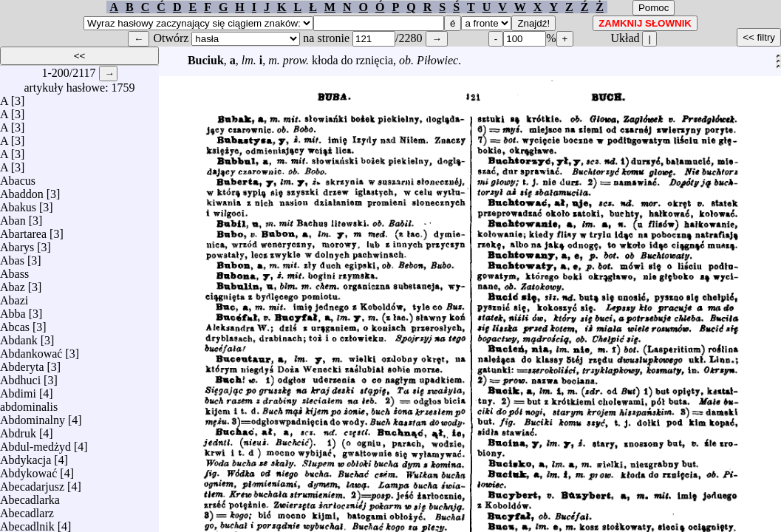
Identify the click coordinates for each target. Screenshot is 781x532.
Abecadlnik (27, 523)
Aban (13, 217)
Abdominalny (33, 416)
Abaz (13, 283)
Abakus (18, 204)
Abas (12, 257)
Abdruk (18, 430)
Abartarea (23, 230)
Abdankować (31, 350)
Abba (13, 310)
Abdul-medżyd (35, 443)
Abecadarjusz (32, 483)
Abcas (15, 323)
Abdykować (28, 470)
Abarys (17, 243)
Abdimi (18, 390)
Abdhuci (20, 376)
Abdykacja (25, 456)
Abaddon (22, 190)
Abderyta (22, 363)
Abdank (19, 337)
